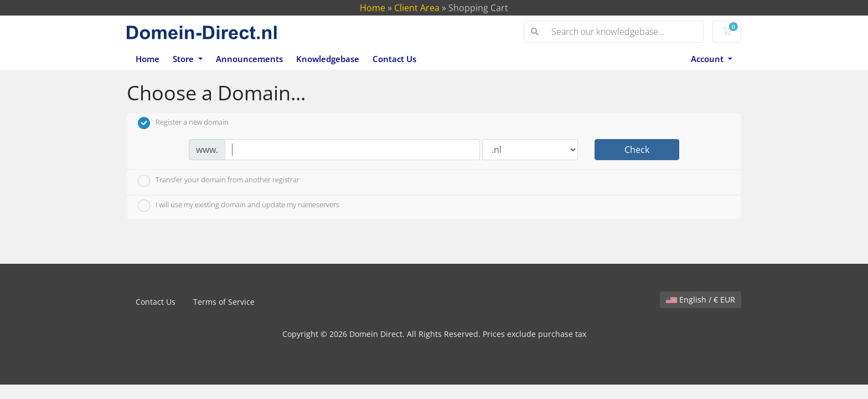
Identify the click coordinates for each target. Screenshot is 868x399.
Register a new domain (183, 123)
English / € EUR (701, 300)
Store (184, 59)
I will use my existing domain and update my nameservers (239, 206)
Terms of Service (224, 302)
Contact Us (394, 59)
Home (373, 8)
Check (637, 150)
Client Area (417, 8)
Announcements (249, 59)
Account (708, 59)
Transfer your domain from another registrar (219, 181)
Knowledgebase (328, 59)
